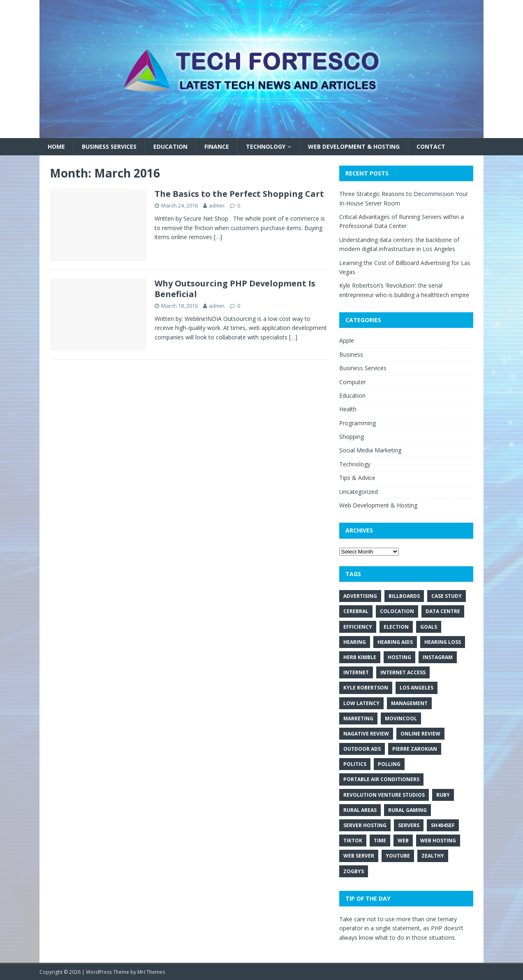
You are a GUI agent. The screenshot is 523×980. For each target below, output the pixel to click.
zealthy (433, 856)
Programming (358, 423)
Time (380, 840)
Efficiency (358, 627)
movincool (401, 718)
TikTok (353, 840)
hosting (399, 657)
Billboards (404, 596)
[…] (218, 237)
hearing (355, 642)
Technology (266, 146)
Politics (355, 764)
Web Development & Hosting (354, 146)
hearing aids (395, 642)
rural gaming (407, 810)
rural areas (360, 810)
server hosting (365, 825)
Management (409, 703)
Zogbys (354, 871)
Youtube (398, 856)
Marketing (358, 718)
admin (217, 205)
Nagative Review (366, 734)
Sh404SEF (443, 825)
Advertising (360, 596)
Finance (217, 146)
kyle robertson (366, 688)
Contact (431, 146)
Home (56, 146)
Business (351, 354)
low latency (361, 703)
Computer (353, 382)
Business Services (109, 146)
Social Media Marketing (370, 450)
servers (409, 825)
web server (359, 856)
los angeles (417, 688)
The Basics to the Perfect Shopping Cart (239, 194)
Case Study (447, 596)
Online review (420, 734)
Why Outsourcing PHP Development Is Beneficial (235, 289)
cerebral (356, 611)
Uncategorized (359, 492)
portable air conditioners (381, 779)
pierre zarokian (415, 749)
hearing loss (443, 642)
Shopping (352, 437)
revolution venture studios (384, 795)
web (403, 840)
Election (396, 627)
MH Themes (151, 972)
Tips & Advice (357, 478)
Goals (429, 627)
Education (170, 146)
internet (356, 672)
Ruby (443, 795)
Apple (347, 340)
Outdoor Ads (362, 749)
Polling (389, 764)
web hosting (438, 840)
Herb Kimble (360, 657)
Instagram (438, 657)
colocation (397, 611)
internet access (403, 672)
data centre (443, 611)
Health (348, 409)
